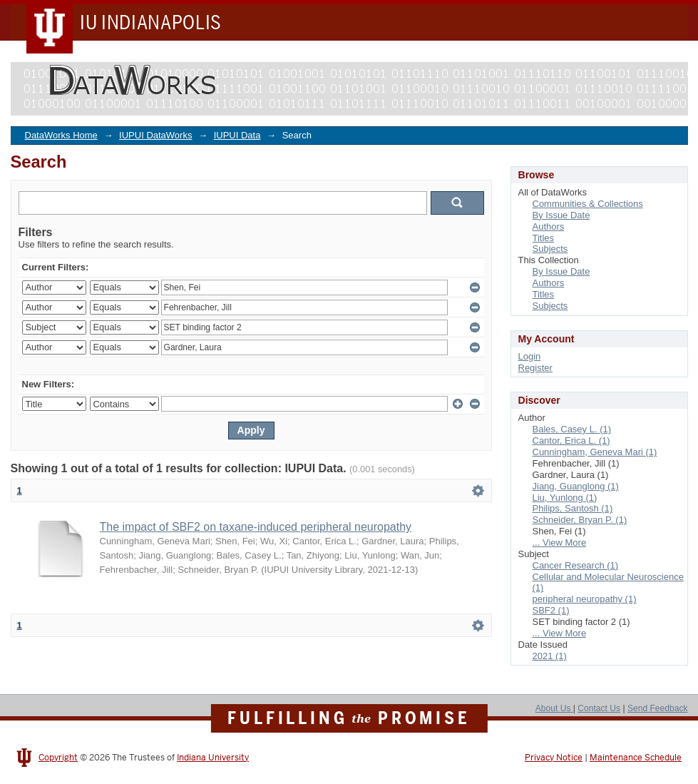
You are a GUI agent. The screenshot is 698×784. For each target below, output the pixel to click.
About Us (554, 708)
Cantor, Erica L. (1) (571, 441)
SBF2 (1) (551, 610)
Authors (549, 226)
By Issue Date (561, 215)
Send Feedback (658, 708)
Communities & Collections (588, 204)
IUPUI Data (237, 135)
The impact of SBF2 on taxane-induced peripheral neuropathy (256, 527)
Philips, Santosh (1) (573, 508)
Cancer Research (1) (576, 565)
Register (535, 368)
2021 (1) (550, 656)
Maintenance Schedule (636, 758)
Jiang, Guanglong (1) (576, 486)
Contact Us (599, 708)
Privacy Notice (554, 758)
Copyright (58, 758)
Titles (544, 238)
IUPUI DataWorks (155, 135)
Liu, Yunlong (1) (565, 498)
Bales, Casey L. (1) (572, 429)
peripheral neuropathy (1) (585, 599)
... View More (560, 543)
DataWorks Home (61, 135)
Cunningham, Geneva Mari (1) (595, 452)
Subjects (550, 249)
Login (530, 356)
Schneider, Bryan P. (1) (580, 520)
